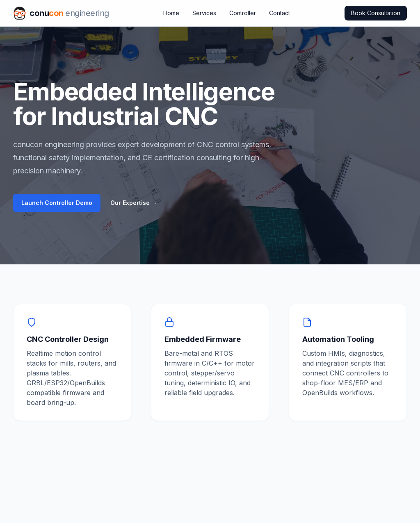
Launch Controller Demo (57, 203)
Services (204, 13)
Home (171, 13)
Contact (280, 13)
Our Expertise (134, 203)
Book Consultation (376, 13)
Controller (243, 13)
